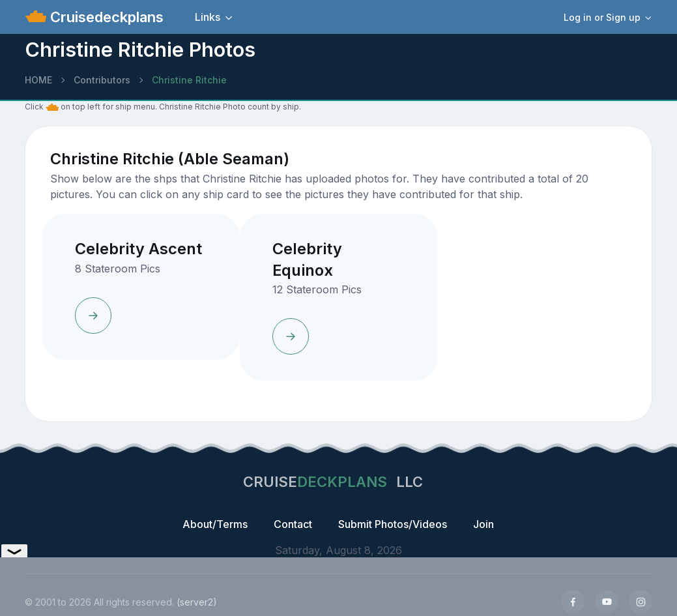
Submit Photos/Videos (393, 524)
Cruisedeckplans (105, 17)
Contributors (102, 80)
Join (483, 524)
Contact (293, 524)
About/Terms (215, 524)
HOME (38, 80)
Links (208, 17)
